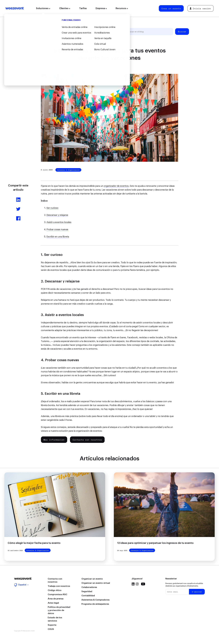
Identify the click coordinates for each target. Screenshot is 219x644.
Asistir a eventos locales (59, 222)
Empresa (101, 8)
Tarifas (83, 8)
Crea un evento (171, 8)
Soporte (52, 625)
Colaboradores (89, 587)
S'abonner (197, 592)
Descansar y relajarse (57, 215)
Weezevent (15, 8)
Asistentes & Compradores (95, 600)
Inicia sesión (200, 8)
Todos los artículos (44, 32)
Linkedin (133, 584)
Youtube (143, 584)
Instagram (137, 584)
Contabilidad (88, 596)
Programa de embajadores (95, 604)
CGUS (51, 629)
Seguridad (87, 591)
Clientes (65, 8)
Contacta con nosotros (87, 440)
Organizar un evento (92, 579)
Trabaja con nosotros (59, 586)
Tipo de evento (98, 32)
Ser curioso (52, 208)
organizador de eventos (116, 186)
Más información (54, 440)
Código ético (55, 590)
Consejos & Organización (68, 170)
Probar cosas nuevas (57, 230)
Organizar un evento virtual (96, 583)
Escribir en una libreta (58, 237)
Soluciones (43, 8)
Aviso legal (53, 603)
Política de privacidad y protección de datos (59, 610)
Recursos (122, 8)
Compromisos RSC (57, 595)
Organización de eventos (73, 32)
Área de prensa (56, 599)
